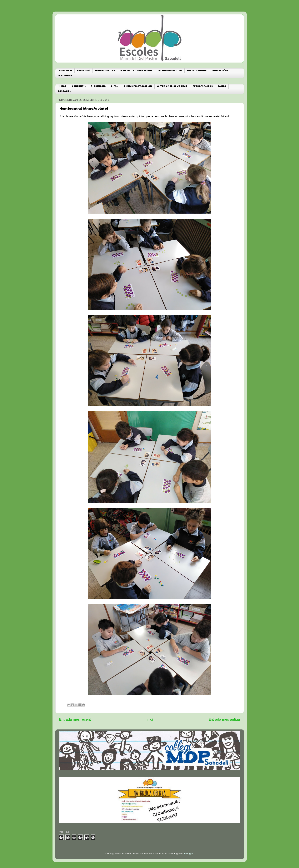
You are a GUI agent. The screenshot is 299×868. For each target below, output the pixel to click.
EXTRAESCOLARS (203, 87)
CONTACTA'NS (220, 71)
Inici (150, 719)
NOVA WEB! (65, 71)
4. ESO (115, 87)
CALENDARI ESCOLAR (170, 71)
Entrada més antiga (224, 719)
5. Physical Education (138, 87)
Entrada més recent (75, 719)
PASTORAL (64, 92)
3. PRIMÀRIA (98, 87)
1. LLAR (62, 87)
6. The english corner (172, 87)
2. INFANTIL (79, 87)
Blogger (188, 853)
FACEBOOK (84, 71)
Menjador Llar (105, 71)
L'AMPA (222, 87)
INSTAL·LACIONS (197, 71)
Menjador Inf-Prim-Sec (136, 71)
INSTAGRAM (65, 76)
